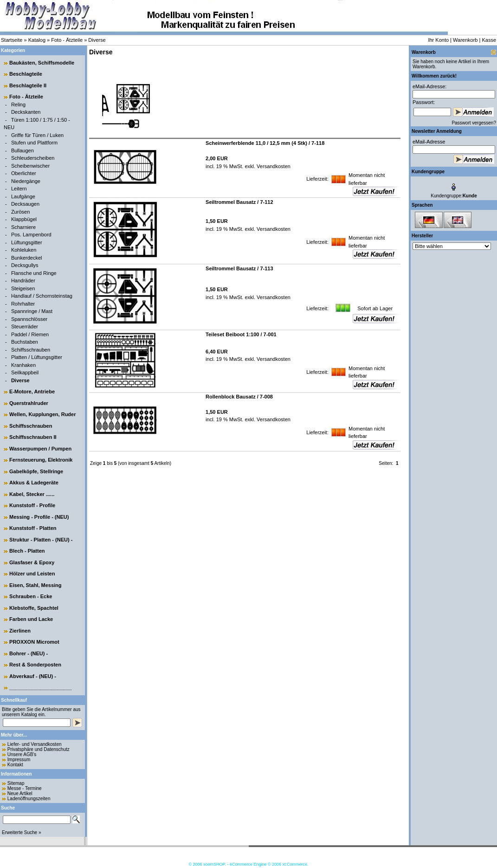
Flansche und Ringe (34, 273)
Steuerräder (25, 326)
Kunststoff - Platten (33, 528)
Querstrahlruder (29, 403)
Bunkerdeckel (27, 258)
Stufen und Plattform (34, 143)
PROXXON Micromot (34, 642)
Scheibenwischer (30, 166)
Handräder (23, 281)
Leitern (19, 189)
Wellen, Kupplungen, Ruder (42, 414)
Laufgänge (23, 196)
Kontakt (15, 765)
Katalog (37, 40)
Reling (18, 104)
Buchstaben (25, 342)
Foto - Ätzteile (67, 40)
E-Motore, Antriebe (32, 392)
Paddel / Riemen (30, 334)
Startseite (12, 40)
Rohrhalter (23, 304)
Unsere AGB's (22, 754)
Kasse (489, 40)
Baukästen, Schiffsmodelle (42, 63)
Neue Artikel (20, 793)
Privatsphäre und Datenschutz (39, 749)
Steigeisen (23, 288)
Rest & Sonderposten (35, 665)
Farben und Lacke (31, 619)
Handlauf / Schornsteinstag (42, 296)
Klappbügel (24, 219)
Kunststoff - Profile (32, 505)
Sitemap (16, 783)
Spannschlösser (29, 319)
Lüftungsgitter (27, 242)
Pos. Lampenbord (31, 235)
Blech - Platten (27, 551)
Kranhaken (23, 365)
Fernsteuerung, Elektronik (41, 460)
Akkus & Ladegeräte (34, 483)
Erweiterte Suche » (22, 832)
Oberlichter (24, 173)
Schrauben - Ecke (31, 596)
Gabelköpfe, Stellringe (36, 471)
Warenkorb (465, 40)
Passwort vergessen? (474, 123)
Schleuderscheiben (33, 158)
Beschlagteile (26, 74)
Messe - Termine (25, 788)
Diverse (97, 40)
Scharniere (23, 227)
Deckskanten (26, 112)
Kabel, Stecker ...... (32, 494)
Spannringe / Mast (32, 311)
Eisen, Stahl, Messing (35, 585)
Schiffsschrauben (31, 350)
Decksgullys (25, 265)
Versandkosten (273, 166)
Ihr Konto (438, 40)
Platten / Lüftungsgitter (37, 357)
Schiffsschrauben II (33, 437)
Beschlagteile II (28, 85)
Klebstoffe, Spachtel (34, 608)
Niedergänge (26, 181)
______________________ (41, 687)
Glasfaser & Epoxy (32, 562)
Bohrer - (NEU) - (29, 653)
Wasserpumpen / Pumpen (40, 449)
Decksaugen (25, 204)
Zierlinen (20, 631)
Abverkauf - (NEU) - (33, 676)
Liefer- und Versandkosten (35, 744)
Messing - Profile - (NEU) (39, 517)
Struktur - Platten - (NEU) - (41, 540)
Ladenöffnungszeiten (29, 799)
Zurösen (20, 212)
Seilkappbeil (25, 372)
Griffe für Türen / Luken (37, 135)
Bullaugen (23, 150)
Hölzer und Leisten (32, 574)
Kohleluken (24, 250)
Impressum (19, 760)
